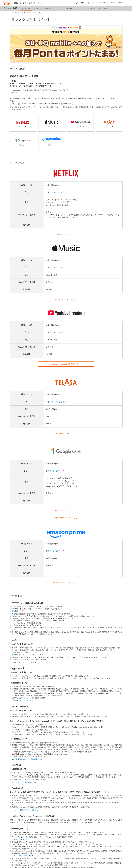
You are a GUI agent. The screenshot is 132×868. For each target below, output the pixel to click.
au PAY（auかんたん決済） (102, 8)
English (113, 3)
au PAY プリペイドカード (70, 8)
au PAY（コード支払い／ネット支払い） (46, 8)
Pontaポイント (26, 8)
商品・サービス (20, 3)
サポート (32, 3)
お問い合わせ (107, 3)
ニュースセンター (98, 3)
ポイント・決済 (10, 8)
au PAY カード (85, 8)
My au (40, 3)
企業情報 (120, 3)
